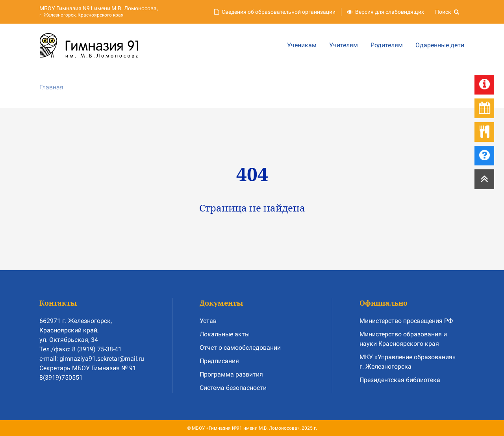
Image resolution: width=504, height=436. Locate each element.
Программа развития (231, 374)
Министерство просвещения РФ (406, 321)
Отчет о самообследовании (240, 348)
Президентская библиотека (400, 380)
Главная (51, 87)
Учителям (344, 45)
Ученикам (302, 45)
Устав (208, 321)
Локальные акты (225, 334)
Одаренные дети (440, 45)
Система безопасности (233, 388)
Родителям (387, 45)
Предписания (219, 361)
